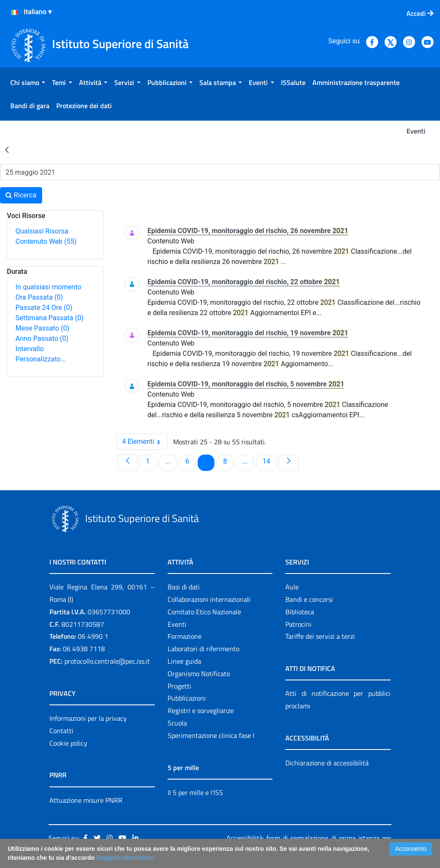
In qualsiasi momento (48, 287)
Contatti (61, 731)
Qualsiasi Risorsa (42, 231)
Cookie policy (68, 743)
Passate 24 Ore (44, 308)
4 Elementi (145, 442)
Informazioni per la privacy (88, 718)
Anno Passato (42, 338)
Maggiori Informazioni (125, 858)
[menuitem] (28, 82)
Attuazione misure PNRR (86, 800)
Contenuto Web (46, 241)
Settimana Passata (49, 318)
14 (269, 461)
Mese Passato (42, 328)
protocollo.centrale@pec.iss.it (107, 661)
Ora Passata (39, 297)
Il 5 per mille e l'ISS (195, 792)
